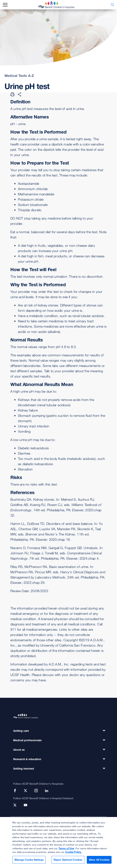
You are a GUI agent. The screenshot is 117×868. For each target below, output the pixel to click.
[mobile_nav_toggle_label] (5, 5)
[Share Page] (19, 94)
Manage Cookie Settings (29, 861)
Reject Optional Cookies (68, 861)
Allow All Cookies (99, 861)
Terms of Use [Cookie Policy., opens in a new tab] (66, 850)
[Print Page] (12, 94)
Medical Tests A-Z (19, 76)
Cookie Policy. (74, 854)
